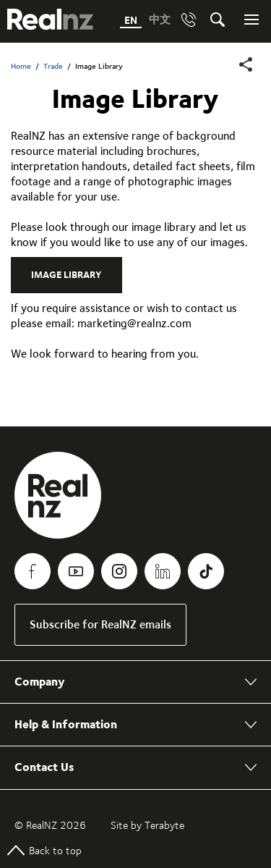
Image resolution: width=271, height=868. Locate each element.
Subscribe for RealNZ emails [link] (100, 624)
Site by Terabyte (147, 825)
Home (21, 66)
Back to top (44, 851)
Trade (53, 66)
